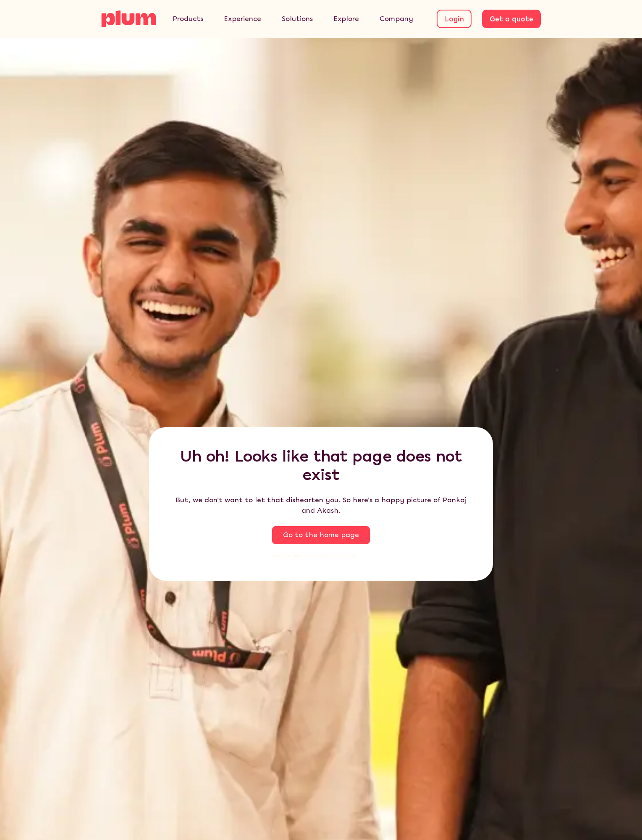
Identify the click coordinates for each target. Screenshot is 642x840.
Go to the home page (321, 535)
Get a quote (511, 19)
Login (454, 19)
